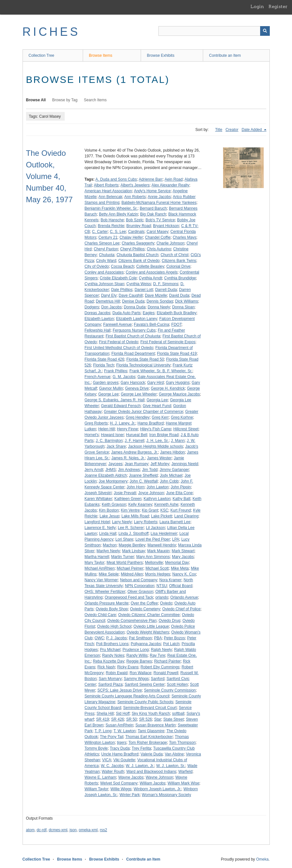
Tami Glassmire (151, 731)
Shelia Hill (105, 713)
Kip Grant (150, 510)
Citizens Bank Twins (179, 261)
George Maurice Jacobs (179, 394)
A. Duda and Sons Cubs (116, 179)
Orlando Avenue (184, 597)
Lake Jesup (109, 516)
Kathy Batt (181, 499)
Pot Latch (171, 644)
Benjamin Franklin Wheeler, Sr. (111, 208)
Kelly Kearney (140, 504)
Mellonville (154, 563)
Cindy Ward (106, 261)
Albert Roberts (106, 185)
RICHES (51, 32)
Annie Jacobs (159, 197)
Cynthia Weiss (139, 284)
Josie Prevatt (125, 493)
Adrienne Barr (151, 179)
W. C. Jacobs (112, 766)
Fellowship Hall (98, 330)
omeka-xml (88, 830)
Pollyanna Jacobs (146, 644)
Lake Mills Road (135, 516)
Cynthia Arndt (150, 278)
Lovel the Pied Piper (153, 539)
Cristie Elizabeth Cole (118, 278)
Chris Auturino (159, 249)
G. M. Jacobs (124, 377)
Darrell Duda (166, 290)
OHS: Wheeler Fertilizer (105, 592)
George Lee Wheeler (139, 394)
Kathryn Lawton (157, 499)
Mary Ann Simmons (153, 557)
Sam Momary (110, 679)
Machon (110, 545)
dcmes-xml (58, 830)
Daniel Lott (144, 290)
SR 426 (118, 719)
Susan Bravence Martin (156, 725)
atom (30, 830)
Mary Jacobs (183, 557)
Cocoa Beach (123, 266)
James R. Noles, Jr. (128, 458)
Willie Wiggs (121, 789)
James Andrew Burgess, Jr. (134, 452)
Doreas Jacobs (98, 313)
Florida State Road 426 (104, 359)
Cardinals (136, 232)
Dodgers (92, 307)
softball (178, 713)
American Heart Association (108, 191)
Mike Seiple (109, 574)
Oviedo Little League (151, 626)
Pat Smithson (140, 638)
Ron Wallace (141, 673)
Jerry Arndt (94, 470)
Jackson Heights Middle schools (156, 446)
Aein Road (174, 179)
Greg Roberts (96, 423)
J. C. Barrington (109, 441)
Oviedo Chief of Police (181, 609)
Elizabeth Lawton (99, 319)
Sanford (158, 679)
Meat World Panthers (125, 563)
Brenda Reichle (111, 226)
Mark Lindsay (133, 551)
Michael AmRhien (100, 568)
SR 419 (103, 719)
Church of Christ (175, 255)
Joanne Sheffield (143, 475)
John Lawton (157, 487)
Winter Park (130, 795)
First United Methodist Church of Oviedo (119, 348)
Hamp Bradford (151, 423)
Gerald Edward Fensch (121, 406)
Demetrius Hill (108, 301)
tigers (122, 743)
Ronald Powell (166, 673)
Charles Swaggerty (138, 243)
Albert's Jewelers (135, 185)
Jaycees (116, 464)
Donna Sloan (183, 307)
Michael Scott (157, 568)
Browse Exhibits (160, 55)
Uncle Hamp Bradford (120, 754)
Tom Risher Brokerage (148, 743)
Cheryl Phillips (132, 249)
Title (219, 130)
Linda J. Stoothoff (133, 534)
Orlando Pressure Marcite (107, 603)
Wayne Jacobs (131, 777)
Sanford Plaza (110, 684)
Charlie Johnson (170, 243)
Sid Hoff (123, 713)
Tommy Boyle (96, 748)
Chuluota (107, 255)
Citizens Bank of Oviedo (139, 261)
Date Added (252, 130)
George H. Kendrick (168, 388)
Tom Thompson (182, 743)
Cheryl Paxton (106, 249)
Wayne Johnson (159, 777)
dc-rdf (42, 830)
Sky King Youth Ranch (151, 713)
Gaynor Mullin (111, 388)
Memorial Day (177, 563)
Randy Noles (113, 655)
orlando (162, 597)
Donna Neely (159, 307)
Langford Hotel (97, 522)
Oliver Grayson (140, 592)
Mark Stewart (183, 551)
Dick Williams (187, 301)
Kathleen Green (128, 499)
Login (257, 6)
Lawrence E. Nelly (100, 528)
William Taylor (97, 789)
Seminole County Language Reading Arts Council (127, 696)
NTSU (162, 586)
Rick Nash (106, 667)
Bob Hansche (112, 220)
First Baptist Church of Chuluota (133, 336)
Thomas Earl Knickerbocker (149, 737)
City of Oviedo (97, 266)
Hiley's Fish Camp (155, 429)
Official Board (181, 586)
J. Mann (178, 441)
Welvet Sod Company (119, 783)
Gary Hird (155, 383)
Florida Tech (104, 365)
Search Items (95, 100)
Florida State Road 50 (145, 359)
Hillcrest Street (186, 429)
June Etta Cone (179, 493)
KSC (164, 510)
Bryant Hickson (166, 226)
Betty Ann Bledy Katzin (118, 214)
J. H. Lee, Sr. (158, 441)
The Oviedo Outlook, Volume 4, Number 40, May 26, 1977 (49, 176)
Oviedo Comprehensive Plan (132, 621)
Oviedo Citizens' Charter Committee (149, 615)
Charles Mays (184, 237)
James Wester (159, 458)
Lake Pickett (161, 516)
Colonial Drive (179, 266)
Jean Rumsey (136, 464)
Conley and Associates (104, 272)
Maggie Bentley (132, 545)
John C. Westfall (144, 481)
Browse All (36, 100)
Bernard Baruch (153, 208)
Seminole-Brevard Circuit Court (150, 708)
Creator (232, 130)
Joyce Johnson (151, 493)
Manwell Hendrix (162, 545)
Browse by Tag (65, 100)
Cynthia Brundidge (180, 278)
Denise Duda (133, 301)
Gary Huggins (178, 383)
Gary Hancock (133, 383)
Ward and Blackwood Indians (151, 772)
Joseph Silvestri (98, 493)
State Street (173, 719)
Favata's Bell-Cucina (152, 324)
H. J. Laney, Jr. (122, 423)
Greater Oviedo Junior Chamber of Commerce (144, 412)
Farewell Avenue (118, 324)
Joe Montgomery (113, 481)
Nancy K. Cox (184, 574)
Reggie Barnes (139, 661)
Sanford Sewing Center (145, 684)
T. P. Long (103, 731)
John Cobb (169, 481)
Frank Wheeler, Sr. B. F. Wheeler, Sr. (161, 371)
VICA (107, 760)
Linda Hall (108, 534)
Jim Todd (150, 470)
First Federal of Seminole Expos (168, 342)
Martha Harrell (97, 557)
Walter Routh (113, 772)
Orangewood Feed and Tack (129, 597)
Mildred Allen (132, 574)
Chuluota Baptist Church (137, 255)
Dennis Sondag (160, 301)
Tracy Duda (120, 748)
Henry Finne (127, 429)
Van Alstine (174, 754)
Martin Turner (122, 557)
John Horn (135, 487)
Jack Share (116, 446)
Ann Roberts (135, 197)
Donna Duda (135, 307)
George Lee (108, 394)
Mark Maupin (158, 551)
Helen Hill (106, 429)
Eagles (149, 313)
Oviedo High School (114, 626)
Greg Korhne (182, 417)
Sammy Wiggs (136, 679)
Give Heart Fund (157, 406)
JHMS (111, 470)
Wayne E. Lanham (100, 777)
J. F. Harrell (134, 441)
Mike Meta (180, 568)
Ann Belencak (110, 197)
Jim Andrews (129, 470)
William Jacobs (153, 783)
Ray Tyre (157, 655)
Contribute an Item (225, 55)
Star (158, 719)
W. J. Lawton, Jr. (140, 766)
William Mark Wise (183, 783)
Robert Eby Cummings (160, 667)
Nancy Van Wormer (101, 580)
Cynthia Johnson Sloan (104, 284)
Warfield (185, 772)
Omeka (262, 859)
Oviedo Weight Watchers (148, 632)
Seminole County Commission (170, 690)
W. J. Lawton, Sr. (171, 766)
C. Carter (100, 232)
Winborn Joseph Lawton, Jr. (157, 789)
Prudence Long (136, 650)
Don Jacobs (112, 307)
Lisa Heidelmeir (164, 534)
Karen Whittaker (99, 499)
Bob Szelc (135, 220)
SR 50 (132, 719)
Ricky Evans (128, 667)
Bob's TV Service (160, 220)
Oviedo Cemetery (145, 609)
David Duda (179, 295)
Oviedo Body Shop (112, 609)
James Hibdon (172, 452)
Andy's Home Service (152, 191)
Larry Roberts (146, 522)
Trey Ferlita (141, 748)
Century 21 (108, 237)
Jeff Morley (160, 464)
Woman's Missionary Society (167, 795)
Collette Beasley (150, 266)
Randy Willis (137, 655)
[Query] (214, 31)
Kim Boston (109, 510)
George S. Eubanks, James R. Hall (115, 400)
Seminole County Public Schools (145, 702)
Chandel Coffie (158, 237)
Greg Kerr (160, 417)
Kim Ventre (130, 510)
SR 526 (146, 719)
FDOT (176, 324)
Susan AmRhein (119, 725)
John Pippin (181, 487)
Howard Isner (112, 435)
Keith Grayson (114, 504)
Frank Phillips (116, 371)
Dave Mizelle (156, 295)
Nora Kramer (170, 580)
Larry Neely (122, 522)
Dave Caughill (131, 295)
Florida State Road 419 (177, 354)
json (73, 830)
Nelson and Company (139, 580)
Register (278, 6)
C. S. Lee (118, 232)
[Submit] (265, 31)
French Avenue (98, 377)
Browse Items (101, 55)
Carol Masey (157, 232)
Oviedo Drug (170, 621)
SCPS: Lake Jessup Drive (120, 690)
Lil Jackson (155, 528)
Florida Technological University (143, 365)
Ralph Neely (161, 650)
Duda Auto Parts (126, 313)
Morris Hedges (158, 574)
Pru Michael (110, 650)
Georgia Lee (157, 400)
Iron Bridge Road (164, 435)
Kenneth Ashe (166, 504)
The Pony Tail (112, 737)
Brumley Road (139, 226)
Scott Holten (177, 684)
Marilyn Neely (108, 551)
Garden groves (106, 383)
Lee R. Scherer (131, 528)
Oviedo (166, 603)
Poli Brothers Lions (113, 644)
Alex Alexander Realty (170, 185)
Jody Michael (171, 475)
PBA (158, 638)
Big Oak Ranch (153, 214)
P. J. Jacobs (117, 638)
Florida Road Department (133, 354)
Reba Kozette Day (109, 661)
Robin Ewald (117, 673)
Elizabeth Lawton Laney (137, 319)
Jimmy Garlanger (174, 470)
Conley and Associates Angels (152, 272)
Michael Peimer (130, 568)
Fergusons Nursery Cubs (134, 330)
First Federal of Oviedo (118, 342)
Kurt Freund (180, 510)
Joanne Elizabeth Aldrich (106, 475)
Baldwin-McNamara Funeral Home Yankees (159, 203)
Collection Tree (42, 55)
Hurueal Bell (137, 435)
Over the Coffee (144, 603)
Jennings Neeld (185, 464)
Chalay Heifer (131, 237)
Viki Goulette (124, 760)
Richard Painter (168, 661)
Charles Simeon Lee (102, 243)
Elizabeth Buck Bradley (177, 313)
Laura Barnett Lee (175, 522)
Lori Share (124, 539)
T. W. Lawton (125, 731)
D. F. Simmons (166, 284)
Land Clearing (186, 516)
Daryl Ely (109, 295)
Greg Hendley (138, 417)
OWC (99, 638)
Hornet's (92, 435)
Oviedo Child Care (100, 615)
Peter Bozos (174, 638)
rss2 (104, 830)
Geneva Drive (137, 388)
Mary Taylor (95, 563)
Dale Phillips (122, 290)
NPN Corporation (140, 586)
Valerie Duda (152, 754)
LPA (176, 539)
